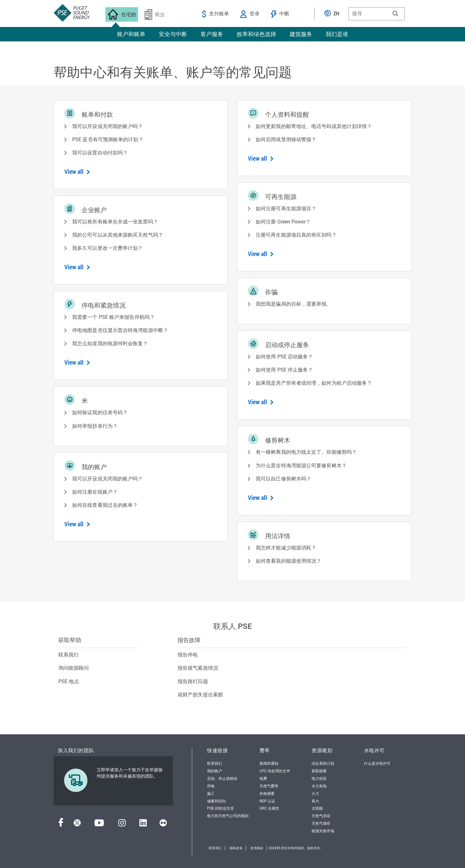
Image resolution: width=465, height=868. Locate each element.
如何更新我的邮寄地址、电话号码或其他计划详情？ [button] (314, 126)
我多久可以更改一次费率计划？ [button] (107, 248)
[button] (395, 13)
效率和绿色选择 (256, 34)
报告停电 (188, 654)
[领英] (143, 825)
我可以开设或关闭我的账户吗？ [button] (107, 126)
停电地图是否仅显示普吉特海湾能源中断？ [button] (120, 330)
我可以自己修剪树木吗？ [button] (283, 478)
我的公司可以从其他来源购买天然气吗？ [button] (118, 235)
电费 (263, 778)
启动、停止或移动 (222, 778)
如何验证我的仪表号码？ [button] (100, 412)
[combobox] (377, 14)
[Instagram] (122, 825)
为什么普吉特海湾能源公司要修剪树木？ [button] (301, 465)
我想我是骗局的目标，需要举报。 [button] (294, 304)
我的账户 (215, 771)
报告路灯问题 (193, 681)
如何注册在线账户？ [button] (95, 492)
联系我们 (68, 654)
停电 (211, 786)
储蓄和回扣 (216, 801)
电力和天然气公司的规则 (228, 816)
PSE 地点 (69, 681)
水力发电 (319, 786)
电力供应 (319, 778)
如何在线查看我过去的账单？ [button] (105, 505)
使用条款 (257, 848)
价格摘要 (267, 793)
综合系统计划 (323, 763)
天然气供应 (321, 816)
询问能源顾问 (74, 668)
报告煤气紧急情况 (198, 668)
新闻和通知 (269, 763)
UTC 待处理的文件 (275, 771)
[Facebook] (61, 825)
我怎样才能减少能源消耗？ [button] (286, 547)
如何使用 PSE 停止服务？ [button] (284, 370)
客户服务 (212, 34)
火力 (315, 793)
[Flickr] (163, 825)
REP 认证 (267, 801)
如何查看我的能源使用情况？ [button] (289, 561)
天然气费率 (269, 786)
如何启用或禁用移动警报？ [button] (286, 139)
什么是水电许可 (377, 763)
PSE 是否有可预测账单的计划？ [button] (108, 139)
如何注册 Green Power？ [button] (283, 221)
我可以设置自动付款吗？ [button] (100, 152)
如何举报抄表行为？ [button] (95, 426)
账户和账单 (131, 34)
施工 (211, 793)
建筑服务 (301, 34)
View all (77, 171)
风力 (315, 801)
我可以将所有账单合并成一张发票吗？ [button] (115, 221)
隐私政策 (236, 848)
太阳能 (317, 808)
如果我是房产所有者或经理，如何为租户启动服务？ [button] (314, 383)
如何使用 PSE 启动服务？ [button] (284, 356)
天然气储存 (321, 823)
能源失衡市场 (323, 831)
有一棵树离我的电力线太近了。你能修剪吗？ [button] (306, 452)
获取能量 (319, 771)
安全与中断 (173, 34)
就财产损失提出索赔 (200, 694)
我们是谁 (337, 34)
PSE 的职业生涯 (220, 808)
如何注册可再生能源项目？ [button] (286, 208)
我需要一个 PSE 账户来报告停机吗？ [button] (113, 317)
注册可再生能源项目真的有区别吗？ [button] (296, 235)
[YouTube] (99, 825)
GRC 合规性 (269, 808)
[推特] (77, 825)
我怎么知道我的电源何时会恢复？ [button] (110, 343)
